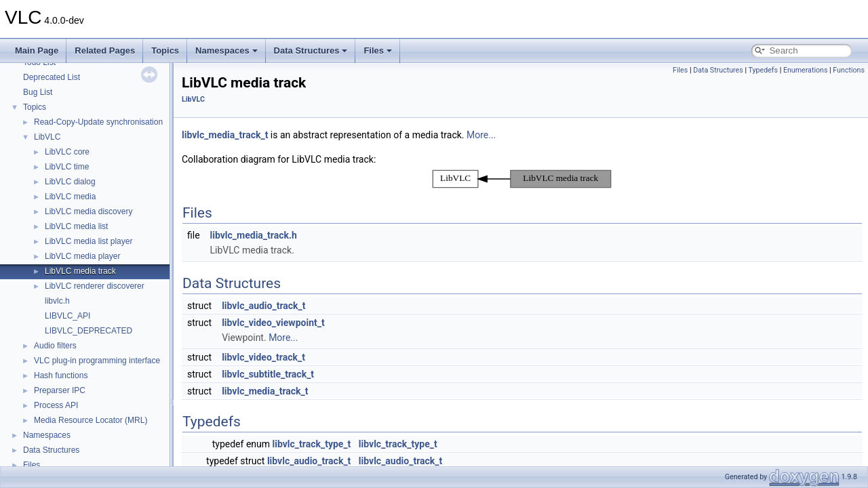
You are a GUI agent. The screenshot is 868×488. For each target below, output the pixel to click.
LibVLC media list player (88, 241)
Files (378, 50)
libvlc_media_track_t (225, 135)
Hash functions (61, 375)
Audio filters (55, 346)
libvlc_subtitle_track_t (268, 374)
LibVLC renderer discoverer (95, 286)
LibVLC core (67, 152)
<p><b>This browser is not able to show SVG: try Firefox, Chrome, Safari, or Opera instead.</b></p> (522, 179)
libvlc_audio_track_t (263, 306)
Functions (849, 70)
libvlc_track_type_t (312, 444)
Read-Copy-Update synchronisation (98, 122)
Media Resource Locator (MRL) (91, 420)
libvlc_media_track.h (254, 235)
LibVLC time (67, 167)
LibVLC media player (82, 256)
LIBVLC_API (67, 316)
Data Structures (311, 50)
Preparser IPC (60, 390)
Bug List (38, 92)
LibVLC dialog (70, 182)
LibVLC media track (80, 271)
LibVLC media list (76, 226)
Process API (56, 405)
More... (481, 135)
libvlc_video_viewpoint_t (273, 323)
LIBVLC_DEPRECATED (88, 331)
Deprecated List (52, 77)
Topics (165, 50)
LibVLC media (70, 197)
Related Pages (105, 50)
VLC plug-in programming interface (97, 361)
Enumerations (806, 70)
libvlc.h (57, 301)
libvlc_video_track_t (263, 357)
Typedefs (763, 70)
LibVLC (47, 137)
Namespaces (226, 50)
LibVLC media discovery (88, 211)
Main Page (37, 50)
